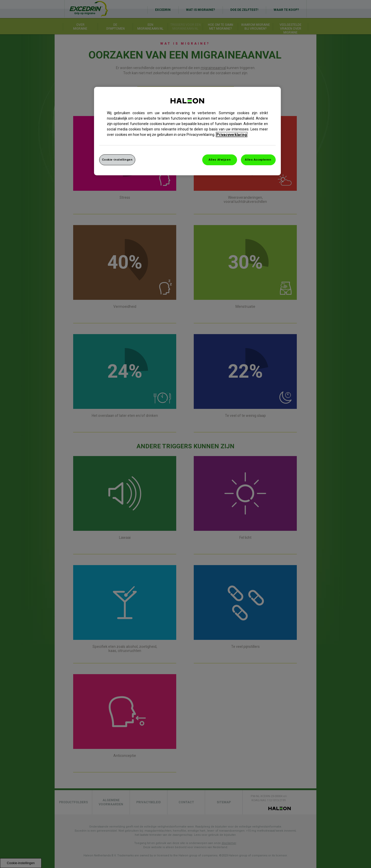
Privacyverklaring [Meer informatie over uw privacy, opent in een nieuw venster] (232, 135)
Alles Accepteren (258, 160)
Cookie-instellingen (117, 160)
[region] (187, 131)
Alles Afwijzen (220, 160)
